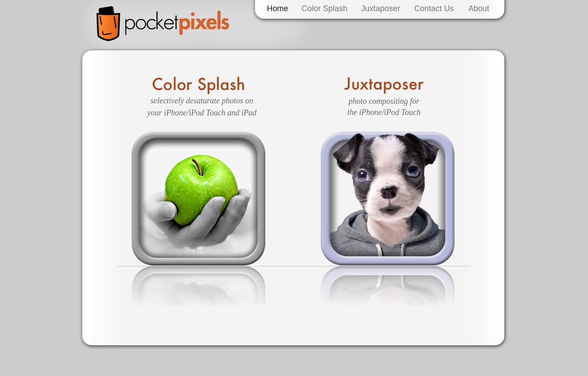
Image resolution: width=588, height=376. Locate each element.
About (479, 8)
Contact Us (434, 8)
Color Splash (324, 8)
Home (277, 8)
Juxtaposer (381, 8)
